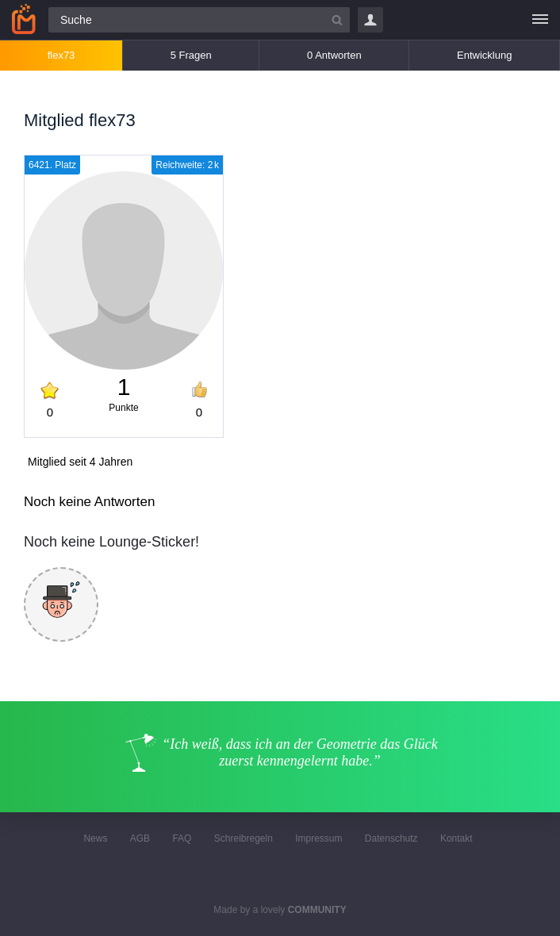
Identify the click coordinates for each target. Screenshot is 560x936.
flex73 (61, 55)
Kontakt (456, 838)
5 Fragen (191, 55)
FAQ (182, 838)
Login (370, 20)
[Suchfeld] (199, 20)
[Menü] (540, 20)
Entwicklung (484, 55)
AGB (140, 838)
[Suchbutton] (337, 20)
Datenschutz (391, 838)
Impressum (318, 838)
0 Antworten (334, 55)
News (95, 838)
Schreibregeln (244, 838)
